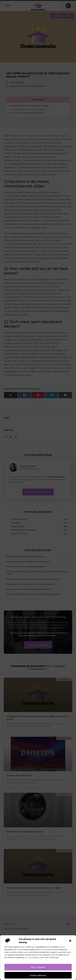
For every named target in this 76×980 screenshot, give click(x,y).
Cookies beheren (38, 975)
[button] (70, 941)
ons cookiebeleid (32, 957)
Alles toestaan (38, 967)
